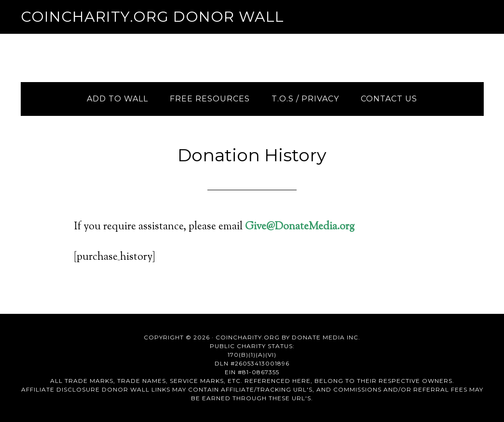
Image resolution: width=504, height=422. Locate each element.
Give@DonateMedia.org (300, 227)
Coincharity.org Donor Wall (152, 17)
